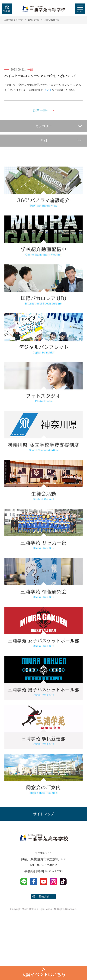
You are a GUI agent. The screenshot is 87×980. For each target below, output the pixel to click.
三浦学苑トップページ (14, 20)
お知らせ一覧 (34, 20)
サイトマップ (44, 814)
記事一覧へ (41, 110)
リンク (48, 90)
